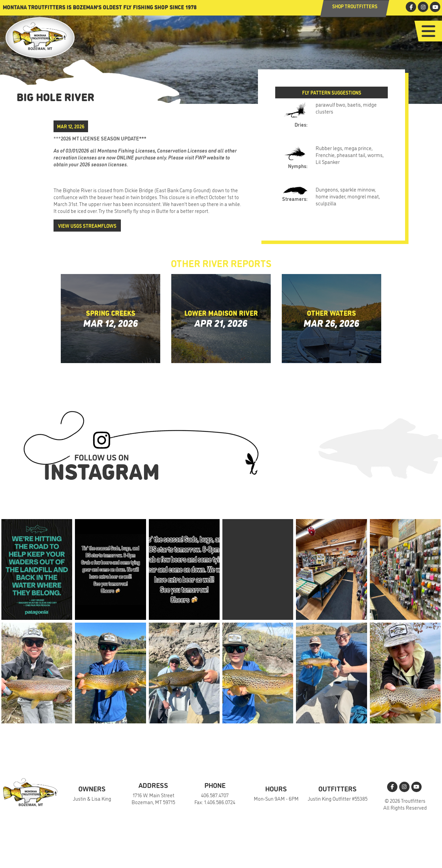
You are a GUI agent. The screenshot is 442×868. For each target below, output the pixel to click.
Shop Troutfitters (355, 6)
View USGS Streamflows (87, 226)
